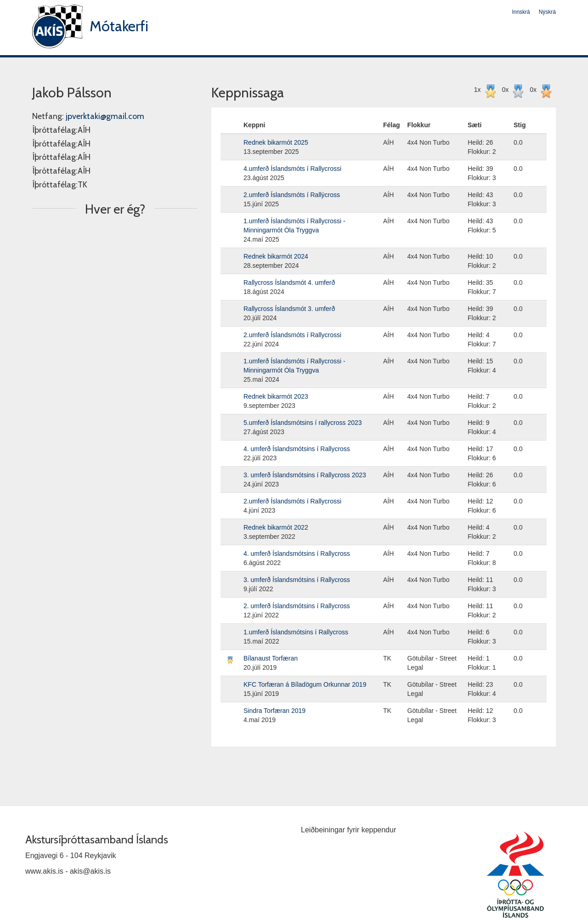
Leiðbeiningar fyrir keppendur (348, 830)
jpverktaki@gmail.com (105, 116)
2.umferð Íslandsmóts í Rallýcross (292, 195)
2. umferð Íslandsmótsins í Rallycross (297, 606)
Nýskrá (547, 12)
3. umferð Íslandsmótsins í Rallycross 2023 (305, 475)
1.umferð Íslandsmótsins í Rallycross (296, 632)
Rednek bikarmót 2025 (276, 142)
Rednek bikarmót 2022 (276, 527)
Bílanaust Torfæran (271, 658)
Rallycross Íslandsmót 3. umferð (289, 309)
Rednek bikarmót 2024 (276, 256)
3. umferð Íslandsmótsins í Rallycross (297, 580)
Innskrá (521, 12)
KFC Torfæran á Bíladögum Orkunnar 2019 (305, 684)
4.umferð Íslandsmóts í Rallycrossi (292, 169)
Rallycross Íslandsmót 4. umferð (289, 283)
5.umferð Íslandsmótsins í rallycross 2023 (303, 423)
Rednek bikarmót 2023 (276, 396)
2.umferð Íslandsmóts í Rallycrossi (292, 335)
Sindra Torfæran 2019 (274, 711)
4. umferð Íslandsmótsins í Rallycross (297, 449)
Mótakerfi (119, 26)
